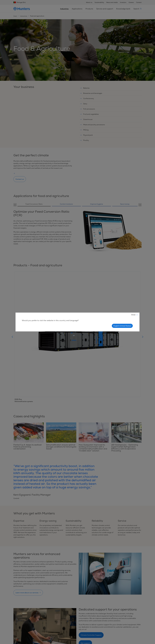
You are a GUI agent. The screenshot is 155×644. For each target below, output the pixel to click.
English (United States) (122, 326)
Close (134, 315)
